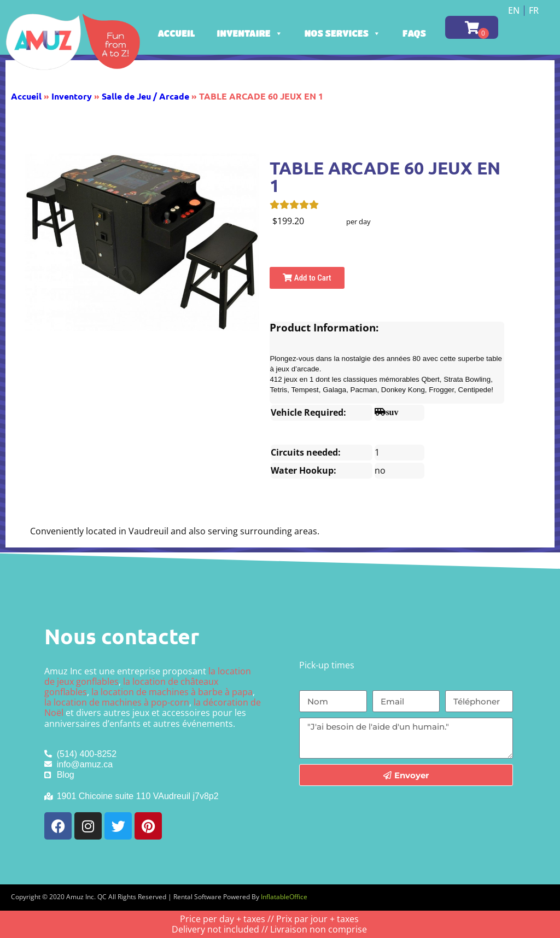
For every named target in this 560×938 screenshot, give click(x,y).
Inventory (72, 96)
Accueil (177, 33)
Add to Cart (307, 278)
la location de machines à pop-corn (117, 702)
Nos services (343, 33)
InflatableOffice (284, 897)
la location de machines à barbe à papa (172, 692)
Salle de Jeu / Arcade (145, 96)
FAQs (414, 33)
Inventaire (249, 33)
